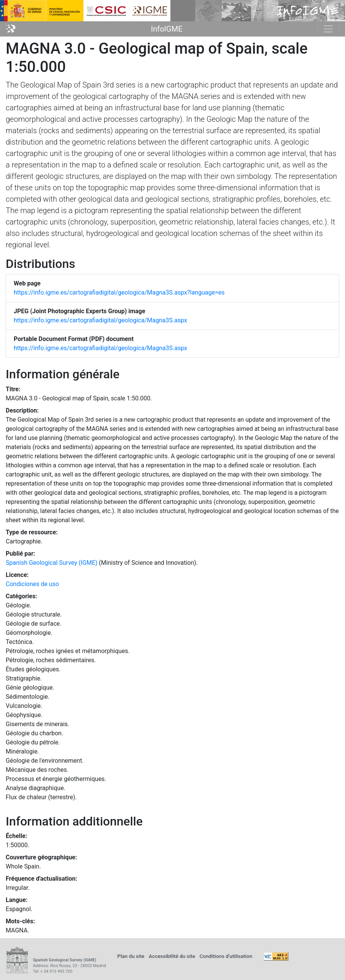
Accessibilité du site (172, 956)
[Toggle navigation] (328, 29)
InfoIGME (167, 29)
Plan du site (131, 956)
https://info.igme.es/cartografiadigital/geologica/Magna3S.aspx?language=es (119, 292)
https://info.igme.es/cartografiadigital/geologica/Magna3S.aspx (100, 320)
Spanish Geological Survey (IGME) (52, 563)
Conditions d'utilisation (226, 956)
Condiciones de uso (32, 584)
